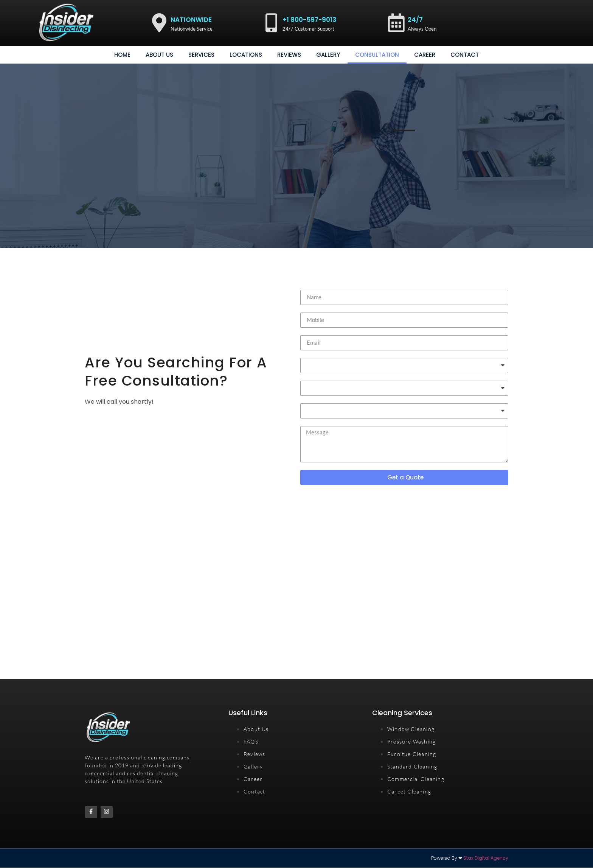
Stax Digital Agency (486, 858)
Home (122, 55)
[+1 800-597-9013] (271, 23)
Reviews (289, 55)
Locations (246, 55)
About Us (159, 55)
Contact (465, 55)
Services (201, 55)
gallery (328, 55)
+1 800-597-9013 (310, 20)
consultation (377, 55)
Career (425, 55)
